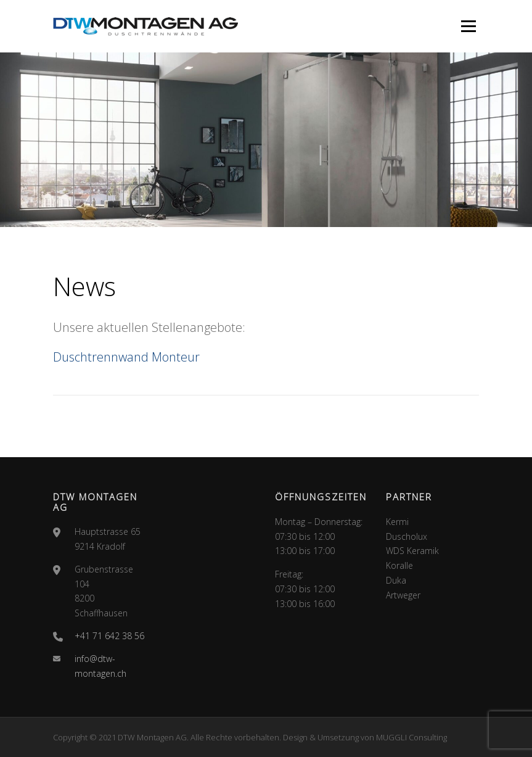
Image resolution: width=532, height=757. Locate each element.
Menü (468, 26)
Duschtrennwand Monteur (126, 357)
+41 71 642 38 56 (109, 636)
